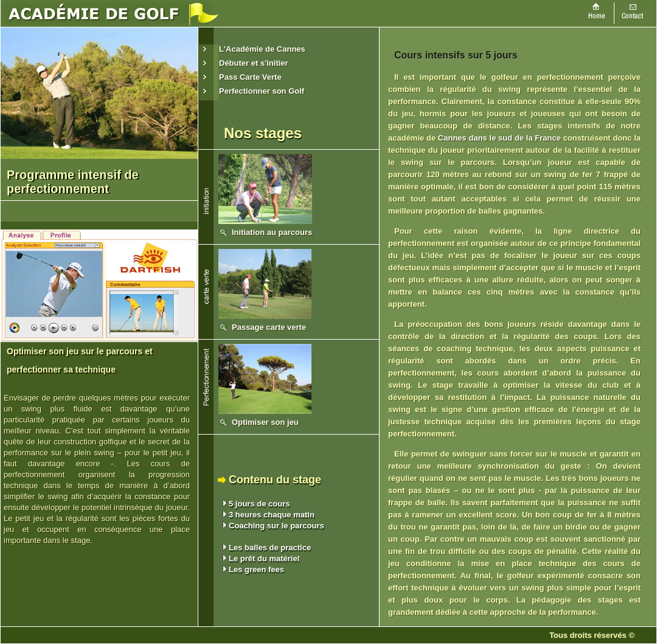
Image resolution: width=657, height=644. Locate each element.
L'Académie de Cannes (262, 49)
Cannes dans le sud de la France (499, 138)
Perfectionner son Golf (262, 91)
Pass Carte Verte (250, 77)
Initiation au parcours (272, 232)
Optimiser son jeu (265, 422)
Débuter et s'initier (254, 63)
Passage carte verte (269, 327)
